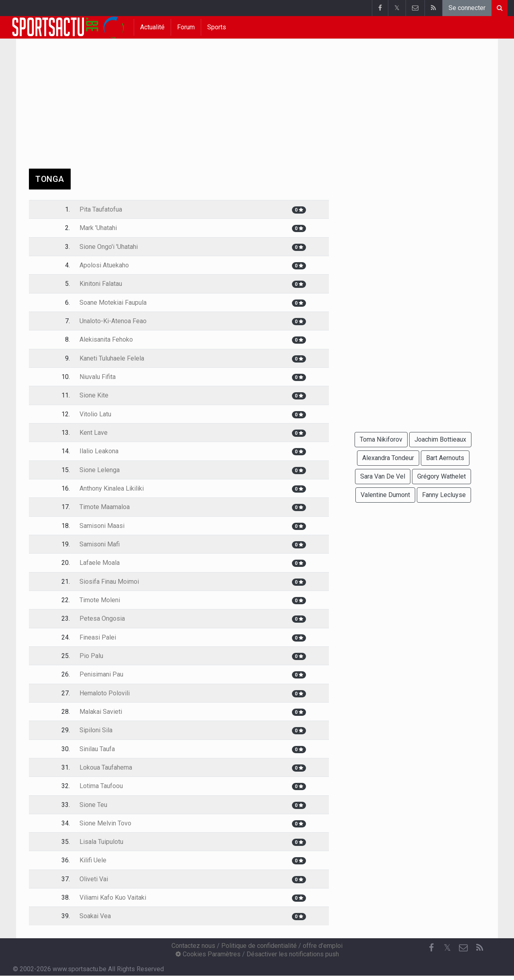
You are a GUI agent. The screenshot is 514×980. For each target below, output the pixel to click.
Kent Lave (94, 433)
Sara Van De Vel (383, 476)
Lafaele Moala (100, 563)
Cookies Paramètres (208, 954)
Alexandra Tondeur (388, 458)
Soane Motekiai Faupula (113, 303)
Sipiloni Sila (96, 730)
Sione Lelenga (100, 470)
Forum (186, 27)
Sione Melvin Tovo (105, 823)
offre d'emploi (323, 946)
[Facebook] (431, 948)
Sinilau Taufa (97, 749)
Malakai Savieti (101, 712)
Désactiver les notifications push (293, 954)
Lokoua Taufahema (106, 767)
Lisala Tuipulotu (101, 842)
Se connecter (467, 8)
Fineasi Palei (98, 637)
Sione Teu (93, 805)
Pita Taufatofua (101, 209)
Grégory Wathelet (442, 476)
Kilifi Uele (93, 860)
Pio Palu (91, 656)
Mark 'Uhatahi (98, 228)
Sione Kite (94, 395)
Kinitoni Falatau (101, 284)
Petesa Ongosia (102, 618)
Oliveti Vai (94, 879)
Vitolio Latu (95, 414)
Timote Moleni (100, 600)
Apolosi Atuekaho (104, 265)
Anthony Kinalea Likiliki (112, 488)
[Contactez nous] (463, 948)
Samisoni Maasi (102, 526)
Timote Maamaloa (105, 507)
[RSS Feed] (479, 948)
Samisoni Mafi (100, 544)
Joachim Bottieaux (440, 439)
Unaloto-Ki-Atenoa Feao (113, 321)
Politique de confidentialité (259, 946)
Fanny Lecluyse (444, 495)
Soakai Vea (95, 916)
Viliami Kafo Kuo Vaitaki (113, 897)
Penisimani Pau (101, 674)
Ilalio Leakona (99, 451)
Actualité (152, 27)
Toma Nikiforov (381, 439)
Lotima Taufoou (101, 786)
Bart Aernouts (445, 458)
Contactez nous (193, 946)
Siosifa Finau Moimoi (109, 582)
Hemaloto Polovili (105, 693)
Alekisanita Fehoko (106, 339)
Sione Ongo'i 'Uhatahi (109, 247)
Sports (217, 27)
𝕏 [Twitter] (447, 948)
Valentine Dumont (385, 495)
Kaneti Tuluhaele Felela (112, 358)
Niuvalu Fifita (98, 377)
